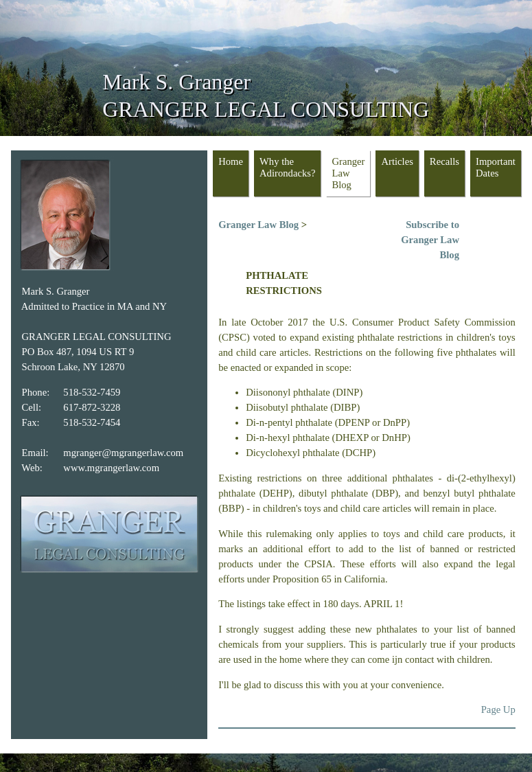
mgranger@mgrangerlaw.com (123, 453)
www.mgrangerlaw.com (111, 468)
